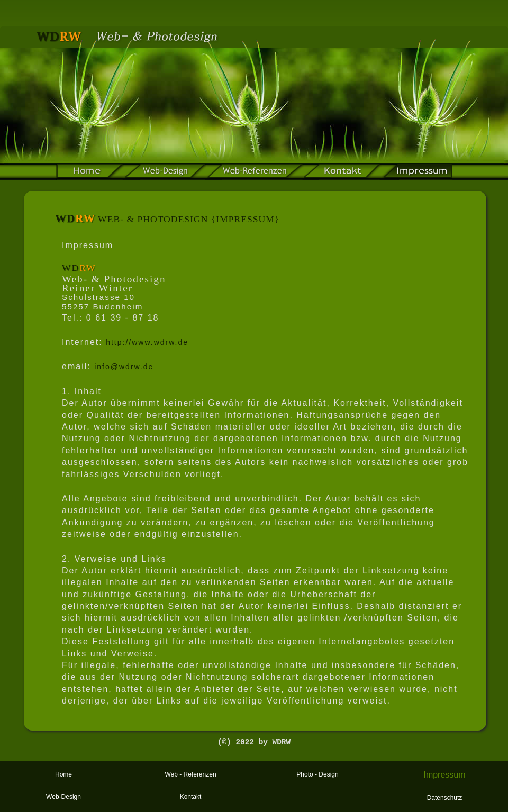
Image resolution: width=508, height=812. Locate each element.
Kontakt (191, 797)
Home (63, 774)
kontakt (343, 172)
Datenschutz (445, 798)
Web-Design (165, 172)
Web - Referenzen (190, 774)
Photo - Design (317, 774)
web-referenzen (255, 172)
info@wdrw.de (124, 367)
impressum (417, 172)
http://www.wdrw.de (147, 342)
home (90, 172)
